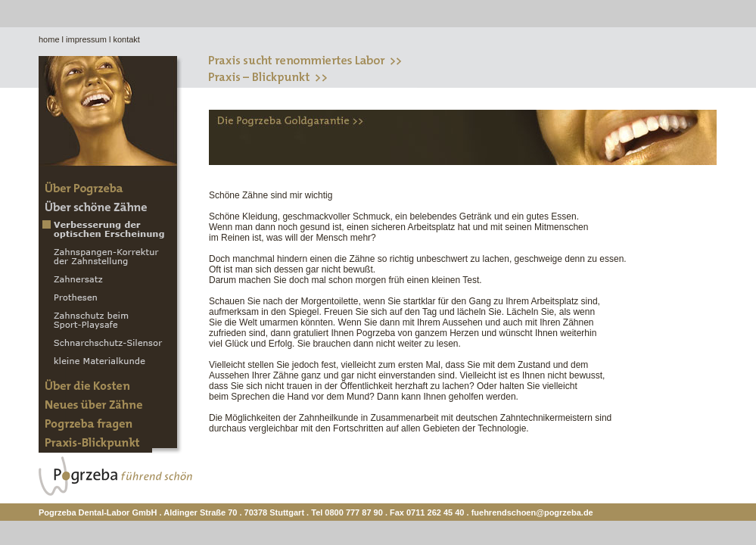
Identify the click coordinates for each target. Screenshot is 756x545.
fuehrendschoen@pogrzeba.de (532, 512)
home (49, 39)
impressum (86, 39)
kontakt (126, 39)
